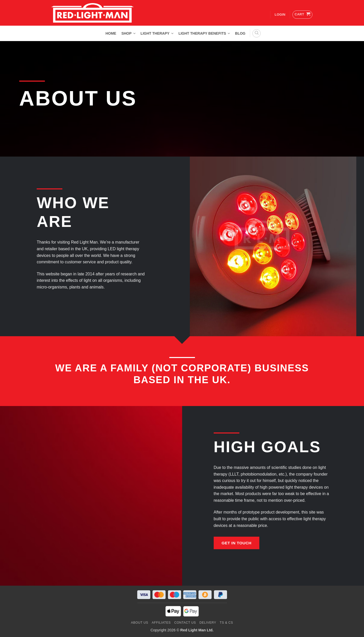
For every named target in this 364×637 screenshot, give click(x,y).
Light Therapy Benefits (204, 33)
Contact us (185, 623)
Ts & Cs (227, 623)
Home (111, 33)
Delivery (208, 623)
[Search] (257, 33)
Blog (240, 33)
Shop (128, 33)
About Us (140, 623)
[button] (302, 15)
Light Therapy (157, 33)
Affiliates (161, 623)
